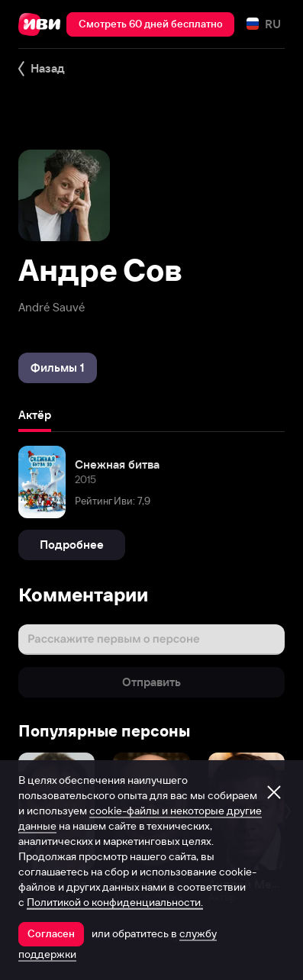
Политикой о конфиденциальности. (115, 902)
